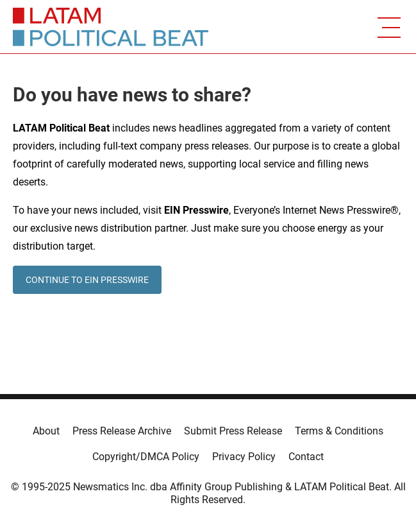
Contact (306, 457)
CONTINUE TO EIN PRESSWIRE (87, 280)
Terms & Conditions (339, 431)
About (46, 431)
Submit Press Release (233, 431)
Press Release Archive (122, 431)
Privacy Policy (244, 457)
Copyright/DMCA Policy (146, 457)
